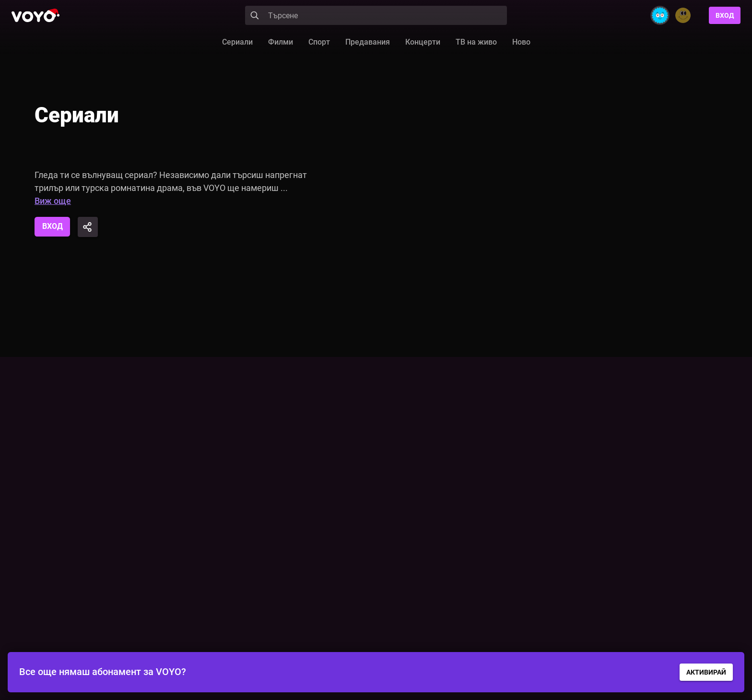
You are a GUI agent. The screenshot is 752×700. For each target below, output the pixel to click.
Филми (281, 42)
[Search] (376, 15)
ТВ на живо (476, 42)
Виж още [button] (53, 201)
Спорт (319, 42)
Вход (725, 15)
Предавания (368, 42)
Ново (521, 42)
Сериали (237, 42)
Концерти (423, 42)
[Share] (88, 227)
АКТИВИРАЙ (706, 672)
